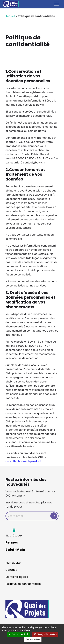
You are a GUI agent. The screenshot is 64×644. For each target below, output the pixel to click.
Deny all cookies (45, 634)
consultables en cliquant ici (23, 461)
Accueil (10, 16)
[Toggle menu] (56, 4)
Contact (11, 570)
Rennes (12, 542)
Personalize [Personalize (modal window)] (33, 639)
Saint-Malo (15, 550)
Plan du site (13, 563)
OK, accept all (19, 634)
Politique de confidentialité (23, 584)
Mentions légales (17, 577)
